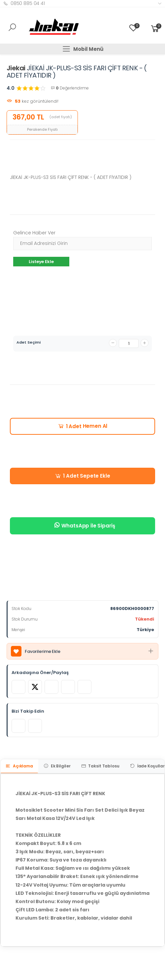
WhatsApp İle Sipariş (84, 525)
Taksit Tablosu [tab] (100, 766)
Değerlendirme (70, 88)
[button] (155, 28)
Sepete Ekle (82, 476)
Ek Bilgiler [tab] (57, 766)
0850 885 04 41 (24, 3)
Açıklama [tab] (19, 766)
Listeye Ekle (41, 262)
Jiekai (16, 68)
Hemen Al (83, 426)
